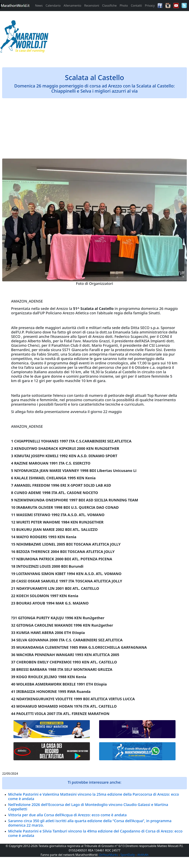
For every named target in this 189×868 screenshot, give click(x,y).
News (39, 6)
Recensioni (92, 6)
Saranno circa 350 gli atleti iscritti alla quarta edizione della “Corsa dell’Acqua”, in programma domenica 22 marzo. (90, 823)
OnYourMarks (108, 855)
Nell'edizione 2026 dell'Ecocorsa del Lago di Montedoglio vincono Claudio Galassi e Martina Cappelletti (88, 807)
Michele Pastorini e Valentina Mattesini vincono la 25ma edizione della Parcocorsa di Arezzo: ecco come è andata (94, 796)
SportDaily (128, 855)
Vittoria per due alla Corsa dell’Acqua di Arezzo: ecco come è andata (67, 815)
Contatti (136, 6)
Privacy (150, 6)
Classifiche (109, 6)
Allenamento (72, 6)
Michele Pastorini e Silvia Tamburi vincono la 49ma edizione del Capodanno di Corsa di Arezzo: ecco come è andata (95, 833)
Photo (124, 6)
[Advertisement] (118, 38)
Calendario (53, 6)
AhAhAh (143, 855)
